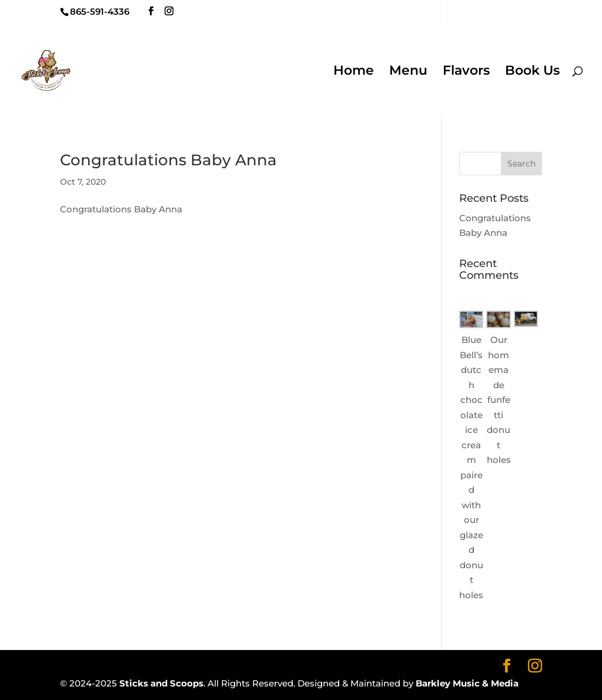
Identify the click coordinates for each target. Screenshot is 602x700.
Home (354, 72)
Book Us (532, 72)
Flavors (466, 72)
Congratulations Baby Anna (168, 160)
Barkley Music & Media (467, 683)
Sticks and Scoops (161, 683)
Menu (408, 72)
